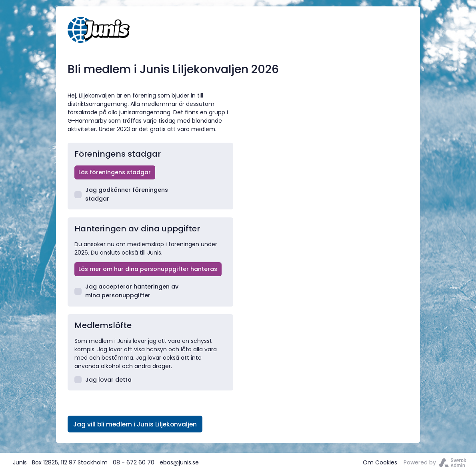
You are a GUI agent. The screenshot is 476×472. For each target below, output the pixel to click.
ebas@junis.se (179, 462)
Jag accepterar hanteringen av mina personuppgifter (127, 291)
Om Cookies (380, 462)
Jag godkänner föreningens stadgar (121, 194)
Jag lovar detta (103, 380)
